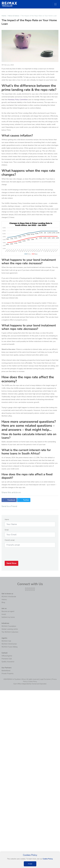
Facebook (9, 501)
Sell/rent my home (8, 617)
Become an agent (8, 611)
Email (7, 531)
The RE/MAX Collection (10, 632)
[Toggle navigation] (55, 4)
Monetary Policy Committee (18, 100)
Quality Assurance (8, 662)
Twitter (24, 501)
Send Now (11, 564)
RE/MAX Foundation (9, 626)
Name (7, 521)
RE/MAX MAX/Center (9, 644)
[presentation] (30, 555)
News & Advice (14, 16)
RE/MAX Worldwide (9, 597)
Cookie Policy (33, 682)
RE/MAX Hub (6, 641)
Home (4, 16)
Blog (3, 602)
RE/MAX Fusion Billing (9, 647)
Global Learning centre (10, 629)
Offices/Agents (7, 656)
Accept (30, 864)
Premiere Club (7, 659)
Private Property (8, 674)
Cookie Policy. (48, 859)
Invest (4, 614)
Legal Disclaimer (45, 679)
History (4, 599)
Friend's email (10, 541)
